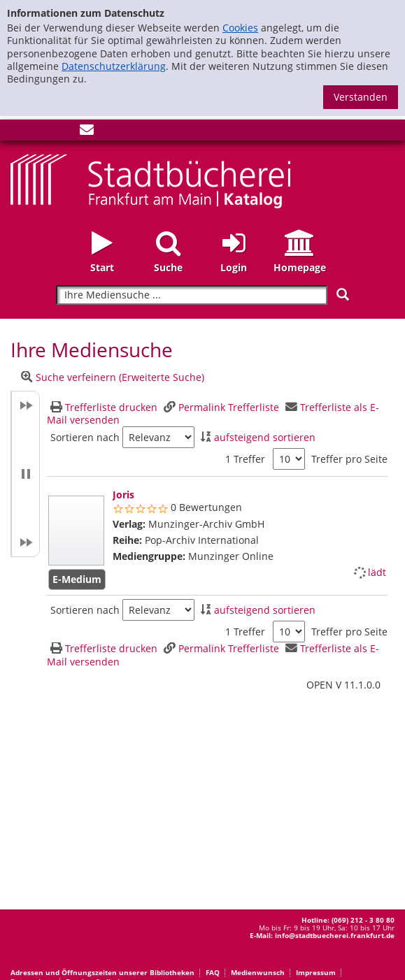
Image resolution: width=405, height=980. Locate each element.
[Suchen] (343, 295)
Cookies (240, 28)
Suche (168, 267)
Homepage (300, 267)
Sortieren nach (85, 438)
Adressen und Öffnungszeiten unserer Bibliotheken (102, 972)
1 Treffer (245, 459)
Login (234, 267)
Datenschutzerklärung (114, 66)
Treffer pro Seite (349, 459)
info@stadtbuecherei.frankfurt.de (335, 935)
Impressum (316, 972)
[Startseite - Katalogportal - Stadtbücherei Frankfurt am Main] (150, 180)
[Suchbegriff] (191, 295)
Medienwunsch (258, 972)
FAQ (213, 972)
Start (102, 267)
